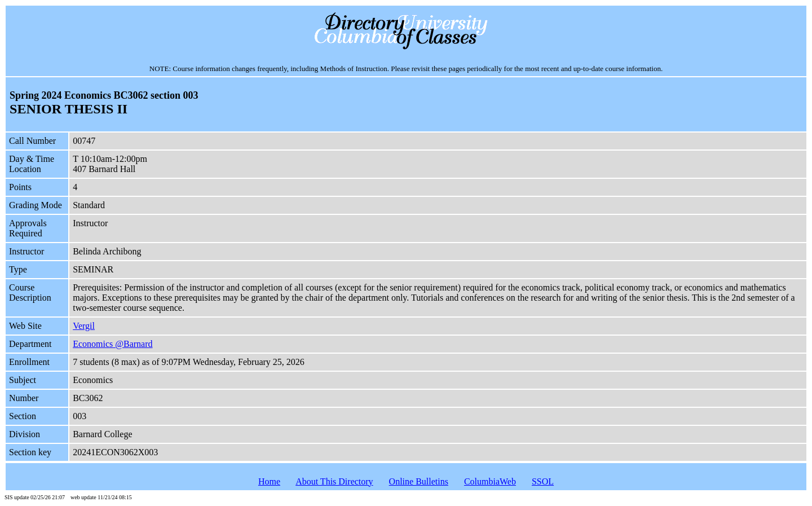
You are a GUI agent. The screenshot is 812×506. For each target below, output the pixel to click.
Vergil (84, 326)
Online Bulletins (419, 481)
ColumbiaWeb (490, 481)
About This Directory (334, 481)
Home (269, 481)
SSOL (543, 481)
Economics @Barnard (112, 344)
